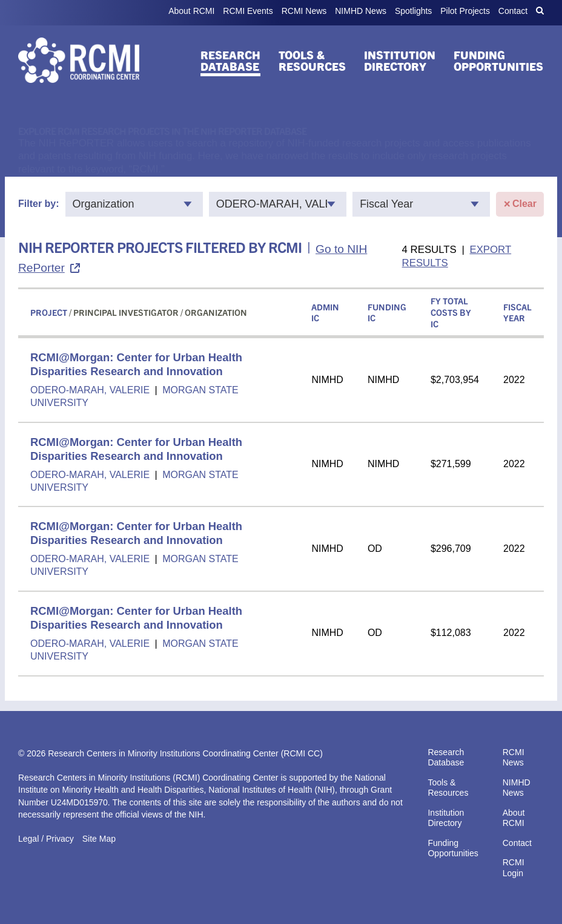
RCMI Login (514, 868)
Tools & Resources (312, 60)
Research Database (230, 60)
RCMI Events (248, 11)
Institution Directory (400, 60)
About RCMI (191, 11)
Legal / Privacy (46, 839)
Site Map (99, 839)
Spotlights (413, 11)
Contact (513, 11)
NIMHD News (361, 11)
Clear (520, 204)
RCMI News (304, 11)
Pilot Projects (465, 11)
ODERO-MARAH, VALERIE (91, 390)
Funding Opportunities (498, 60)
